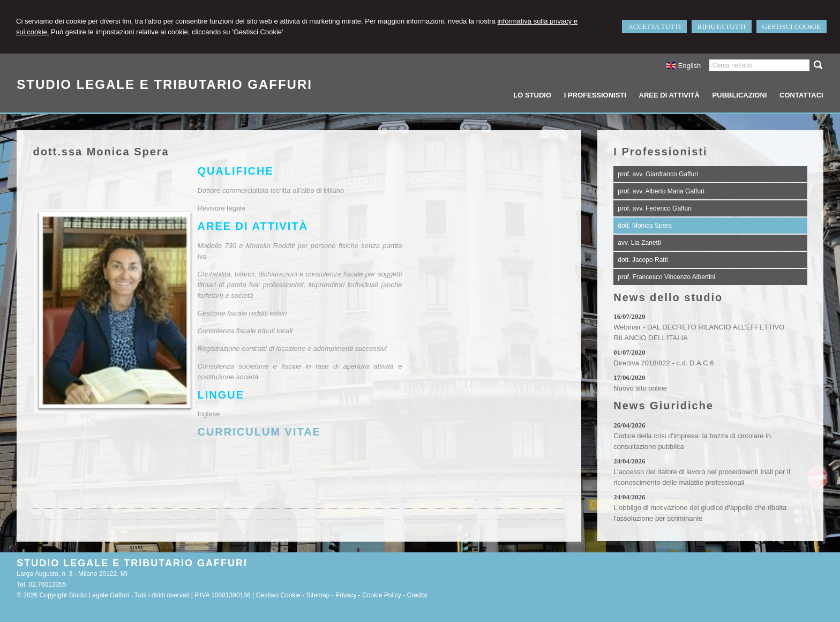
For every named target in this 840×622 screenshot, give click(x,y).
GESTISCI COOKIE (792, 27)
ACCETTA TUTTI (654, 27)
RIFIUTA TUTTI (722, 27)
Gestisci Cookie (278, 595)
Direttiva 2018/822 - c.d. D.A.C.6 (663, 363)
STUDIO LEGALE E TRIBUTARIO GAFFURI (164, 84)
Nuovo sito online (640, 388)
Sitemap (318, 595)
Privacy (346, 595)
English (683, 66)
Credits (417, 595)
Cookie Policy (382, 595)
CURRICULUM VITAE (259, 432)
